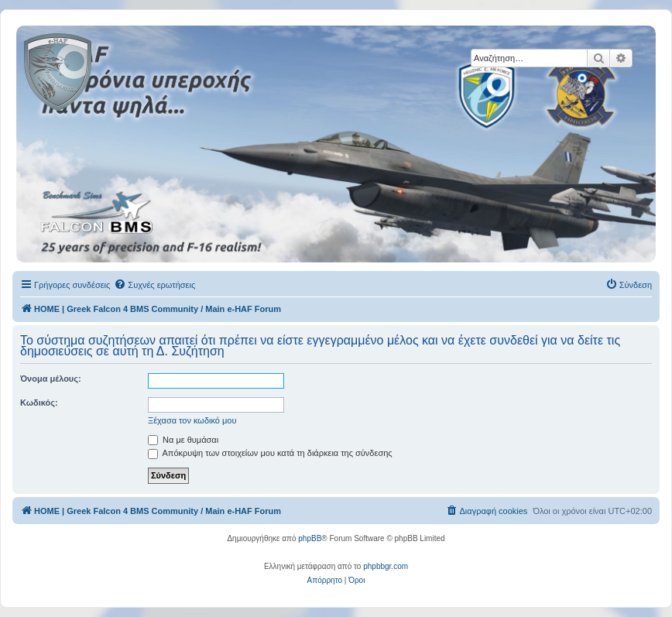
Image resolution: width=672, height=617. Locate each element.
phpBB (310, 538)
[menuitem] (154, 285)
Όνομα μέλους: (51, 379)
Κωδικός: (39, 403)
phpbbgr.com (386, 566)
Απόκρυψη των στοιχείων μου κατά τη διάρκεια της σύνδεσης (270, 453)
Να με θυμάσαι (183, 440)
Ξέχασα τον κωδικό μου (192, 420)
